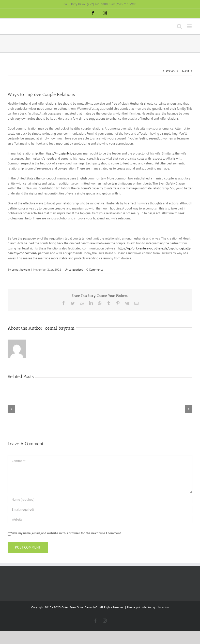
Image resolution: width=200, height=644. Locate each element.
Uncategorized (74, 269)
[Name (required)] (100, 500)
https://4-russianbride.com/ (63, 153)
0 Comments (95, 269)
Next (186, 71)
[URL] (100, 519)
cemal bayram (21, 269)
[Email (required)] (100, 509)
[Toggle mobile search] (179, 26)
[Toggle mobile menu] (190, 26)
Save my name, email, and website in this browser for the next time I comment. (66, 533)
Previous (172, 71)
